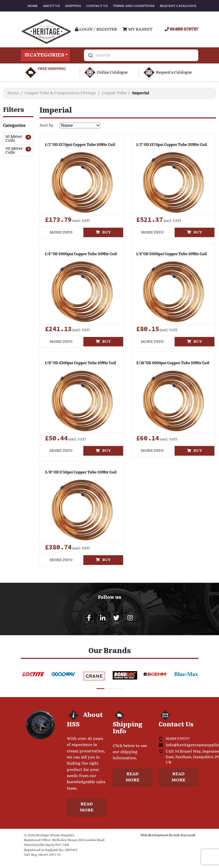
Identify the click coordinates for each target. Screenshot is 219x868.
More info (61, 232)
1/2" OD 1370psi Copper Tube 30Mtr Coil (170, 145)
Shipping (73, 6)
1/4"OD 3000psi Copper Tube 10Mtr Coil (170, 254)
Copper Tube (114, 93)
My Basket (137, 29)
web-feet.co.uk (184, 836)
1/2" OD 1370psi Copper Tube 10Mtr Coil (78, 145)
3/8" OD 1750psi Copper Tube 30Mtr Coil (79, 472)
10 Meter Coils (14, 139)
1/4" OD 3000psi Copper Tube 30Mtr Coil (79, 254)
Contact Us (97, 6)
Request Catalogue (178, 6)
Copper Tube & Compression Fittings (60, 93)
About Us (51, 6)
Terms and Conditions (134, 6)
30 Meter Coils (14, 151)
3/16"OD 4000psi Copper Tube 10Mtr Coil (171, 363)
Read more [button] (87, 808)
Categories (46, 55)
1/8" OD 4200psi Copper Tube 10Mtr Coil (79, 363)
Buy (103, 232)
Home (33, 6)
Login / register (96, 29)
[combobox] (141, 55)
